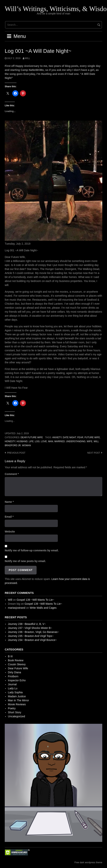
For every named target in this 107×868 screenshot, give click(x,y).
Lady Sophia (15, 692)
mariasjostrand (17, 608)
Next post (94, 453)
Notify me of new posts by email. (25, 561)
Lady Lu (13, 688)
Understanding (76, 441)
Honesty (10, 441)
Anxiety (57, 437)
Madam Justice (17, 696)
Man (51, 441)
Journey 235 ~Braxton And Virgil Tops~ (31, 636)
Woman (26, 445)
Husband (22, 441)
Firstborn (13, 676)
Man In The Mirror (18, 700)
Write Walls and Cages (43, 608)
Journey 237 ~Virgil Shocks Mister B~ (30, 628)
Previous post (16, 453)
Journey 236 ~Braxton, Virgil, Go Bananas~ (34, 632)
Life (31, 441)
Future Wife (92, 437)
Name (9, 502)
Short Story (15, 712)
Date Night (70, 437)
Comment (12, 474)
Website (10, 532)
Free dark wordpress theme (88, 862)
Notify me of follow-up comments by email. (32, 550)
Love (44, 441)
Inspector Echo (17, 680)
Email (9, 517)
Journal (12, 684)
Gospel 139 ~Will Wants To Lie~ (35, 600)
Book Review (16, 660)
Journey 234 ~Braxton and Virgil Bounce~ (32, 640)
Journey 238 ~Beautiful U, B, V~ (27, 624)
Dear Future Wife (32, 437)
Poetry (12, 708)
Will (27, 58)
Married (60, 441)
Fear (80, 437)
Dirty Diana (14, 672)
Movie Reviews (17, 704)
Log (37, 441)
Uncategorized (16, 716)
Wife (90, 441)
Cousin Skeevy (17, 664)
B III (10, 656)
